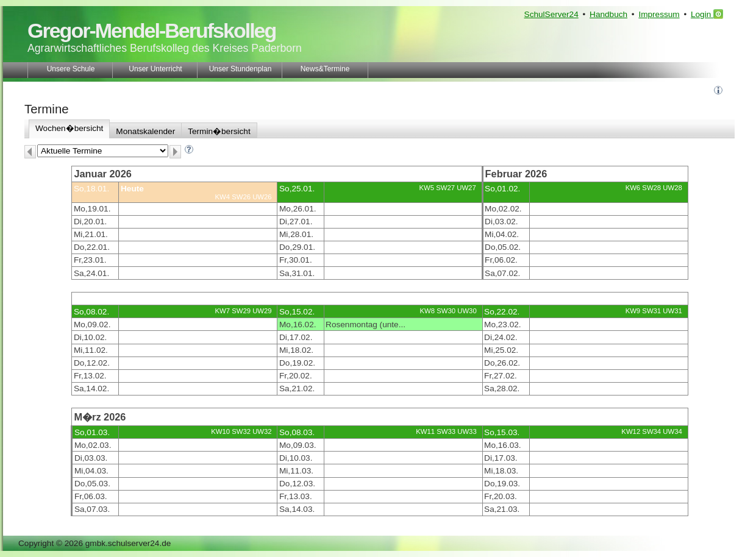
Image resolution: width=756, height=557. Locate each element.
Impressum (659, 14)
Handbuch (608, 14)
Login (707, 14)
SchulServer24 (551, 14)
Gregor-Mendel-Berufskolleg (152, 30)
